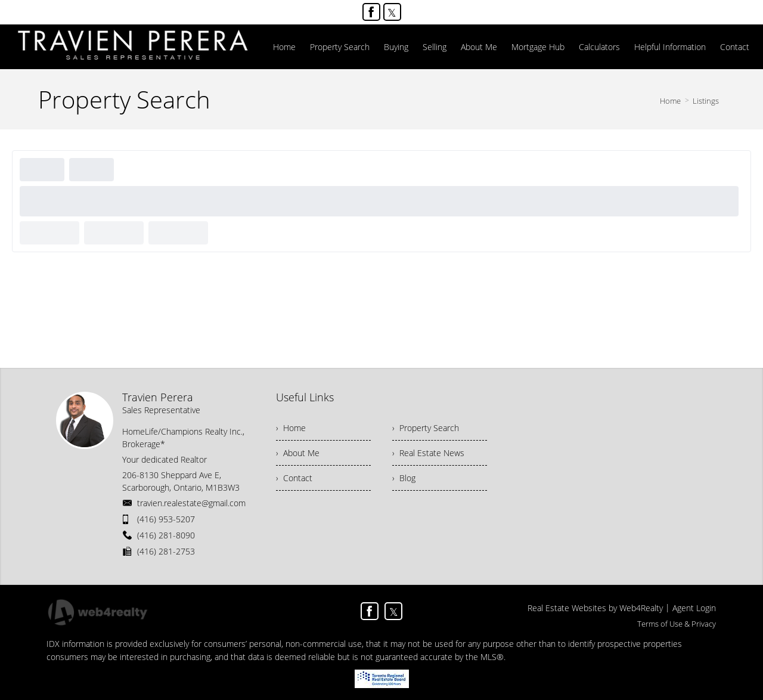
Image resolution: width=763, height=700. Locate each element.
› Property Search (426, 428)
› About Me (298, 453)
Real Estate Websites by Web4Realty (595, 608)
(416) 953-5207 (166, 519)
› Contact (294, 478)
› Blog (404, 478)
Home (670, 101)
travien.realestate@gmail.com (191, 503)
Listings (706, 101)
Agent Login (694, 608)
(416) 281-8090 (166, 535)
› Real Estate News (428, 453)
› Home (291, 428)
